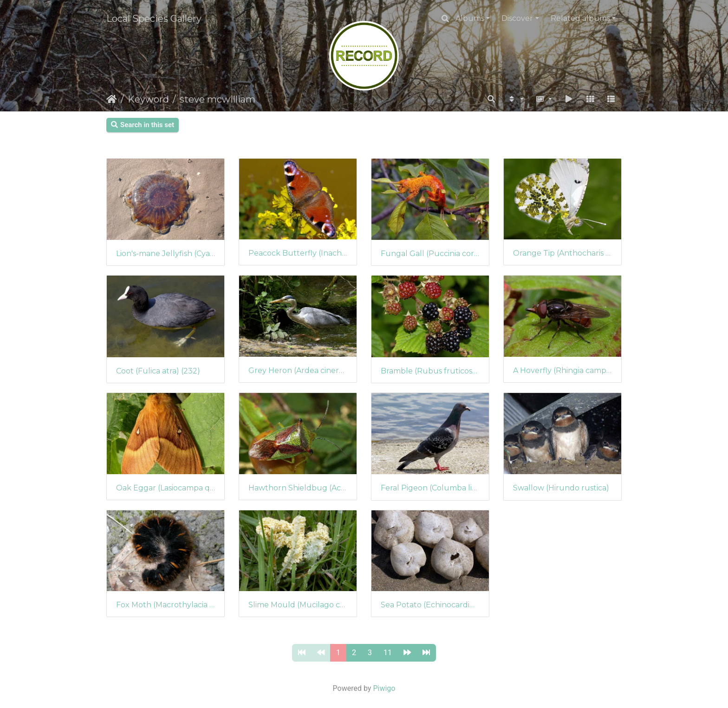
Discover (517, 18)
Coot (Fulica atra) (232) (158, 371)
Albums (470, 18)
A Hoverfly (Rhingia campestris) (562, 370)
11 (388, 653)
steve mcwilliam (218, 99)
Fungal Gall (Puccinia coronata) (430, 254)
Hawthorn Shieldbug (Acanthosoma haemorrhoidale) (298, 488)
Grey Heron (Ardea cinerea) (298, 370)
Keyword (148, 99)
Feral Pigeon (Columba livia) (430, 488)
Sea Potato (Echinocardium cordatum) (430, 605)
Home (112, 99)
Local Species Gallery (154, 19)
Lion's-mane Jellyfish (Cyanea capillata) (166, 254)
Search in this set (143, 125)
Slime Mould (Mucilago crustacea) (298, 605)
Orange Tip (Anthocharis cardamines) (562, 253)
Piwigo (384, 688)
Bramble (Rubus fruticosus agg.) (430, 371)
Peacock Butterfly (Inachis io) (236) (298, 253)
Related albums (580, 18)
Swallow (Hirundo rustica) (561, 488)
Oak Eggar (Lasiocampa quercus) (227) (166, 488)
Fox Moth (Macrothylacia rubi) (166, 605)
